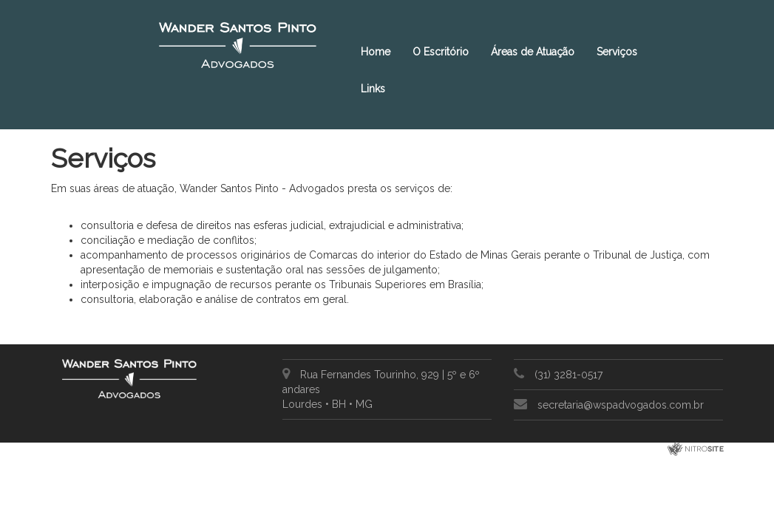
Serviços (617, 52)
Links (373, 89)
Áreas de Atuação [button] (533, 52)
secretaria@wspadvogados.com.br (621, 405)
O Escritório (441, 52)
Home (376, 52)
